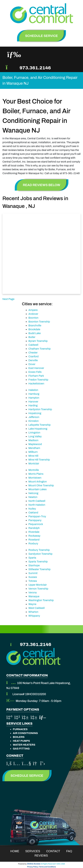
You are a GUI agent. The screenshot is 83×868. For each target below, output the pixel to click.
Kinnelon (34, 421)
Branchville (35, 325)
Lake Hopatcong (38, 429)
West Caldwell (37, 608)
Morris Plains (36, 474)
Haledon (33, 390)
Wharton (33, 612)
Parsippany (35, 520)
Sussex (33, 577)
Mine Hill (33, 456)
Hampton (34, 398)
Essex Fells (35, 372)
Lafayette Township (40, 425)
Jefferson (34, 417)
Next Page (8, 299)
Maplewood (35, 444)
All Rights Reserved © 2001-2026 (53, 864)
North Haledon (37, 505)
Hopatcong (35, 413)
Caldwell (33, 345)
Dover (32, 364)
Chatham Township (40, 349)
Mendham (34, 448)
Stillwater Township (39, 569)
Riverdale (34, 532)
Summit (33, 573)
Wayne (32, 604)
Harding (33, 405)
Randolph (34, 528)
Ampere (33, 310)
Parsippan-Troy (37, 516)
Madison (33, 440)
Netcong (33, 493)
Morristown (35, 478)
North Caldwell (37, 501)
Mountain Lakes (38, 489)
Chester (33, 353)
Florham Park (36, 376)
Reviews (43, 856)
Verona (32, 593)
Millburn (33, 452)
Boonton (33, 318)
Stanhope (34, 565)
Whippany (34, 616)
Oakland (33, 513)
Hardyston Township (40, 409)
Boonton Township (39, 322)
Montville (34, 470)
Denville (33, 360)
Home (17, 851)
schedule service (42, 36)
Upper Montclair (38, 585)
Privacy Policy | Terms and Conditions (41, 867)
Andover (33, 314)
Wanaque (34, 596)
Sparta (32, 558)
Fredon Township (38, 380)
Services (35, 851)
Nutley (32, 509)
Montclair (34, 464)
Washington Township (41, 600)
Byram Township (38, 341)
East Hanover (36, 368)
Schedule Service (27, 776)
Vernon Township (38, 589)
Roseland (34, 540)
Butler (32, 337)
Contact (55, 851)
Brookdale (34, 329)
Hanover (33, 402)
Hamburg (34, 394)
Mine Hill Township (39, 460)
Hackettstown (36, 384)
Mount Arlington (38, 482)
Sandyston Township (40, 554)
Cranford (33, 356)
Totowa (33, 581)
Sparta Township (38, 562)
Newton (33, 497)
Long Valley (35, 436)
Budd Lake (35, 333)
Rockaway (34, 536)
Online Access (34, 864)
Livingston (34, 433)
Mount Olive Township (41, 485)
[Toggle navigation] (14, 55)
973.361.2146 (35, 68)
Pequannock (36, 524)
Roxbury (33, 543)
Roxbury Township (39, 550)
